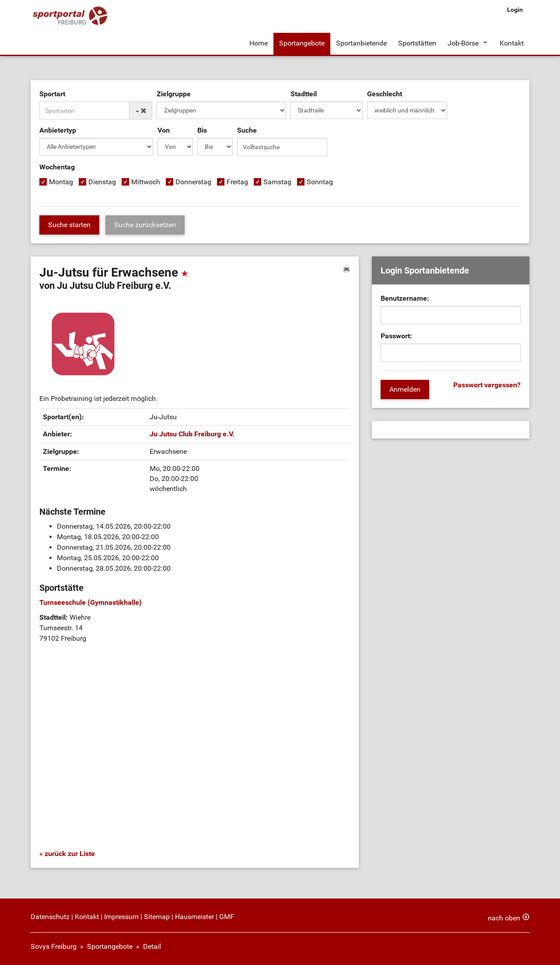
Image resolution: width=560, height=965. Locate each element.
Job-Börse (463, 43)
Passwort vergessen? (487, 385)
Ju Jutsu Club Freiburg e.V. (192, 434)
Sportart (52, 94)
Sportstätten (417, 43)
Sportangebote (302, 43)
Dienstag (102, 182)
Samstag (277, 182)
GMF (227, 917)
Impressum (121, 917)
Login (515, 10)
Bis (202, 130)
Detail (152, 946)
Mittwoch (146, 182)
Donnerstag (193, 182)
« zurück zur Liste (67, 854)
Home (259, 43)
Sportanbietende (361, 43)
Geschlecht (385, 94)
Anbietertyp (58, 130)
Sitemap (157, 917)
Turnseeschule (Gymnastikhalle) (91, 602)
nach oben (504, 918)
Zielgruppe (174, 94)
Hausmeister (194, 917)
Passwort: (396, 336)
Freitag (237, 182)
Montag (61, 182)
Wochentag (57, 167)
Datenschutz (50, 917)
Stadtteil (304, 94)
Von (164, 130)
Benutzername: (405, 298)
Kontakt (512, 43)
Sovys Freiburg (54, 946)
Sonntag (320, 182)
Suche (247, 130)
